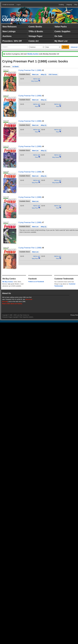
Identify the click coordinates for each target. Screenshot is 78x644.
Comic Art (33, 41)
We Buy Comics (8, 282)
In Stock (15, 67)
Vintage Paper (36, 36)
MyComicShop (18, 19)
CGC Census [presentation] (53, 74)
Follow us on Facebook (36, 282)
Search (65, 47)
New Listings (9, 31)
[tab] (25, 74)
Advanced (74, 47)
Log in (19, 5)
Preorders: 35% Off (12, 41)
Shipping (69, 5)
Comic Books (35, 27)
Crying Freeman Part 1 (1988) (30, 70)
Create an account (8, 5)
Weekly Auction (33, 54)
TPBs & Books (36, 31)
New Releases (10, 27)
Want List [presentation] (35, 74)
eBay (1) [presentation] (44, 74)
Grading (61, 5)
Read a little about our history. (12, 304)
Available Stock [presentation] (25, 74)
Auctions (7, 36)
